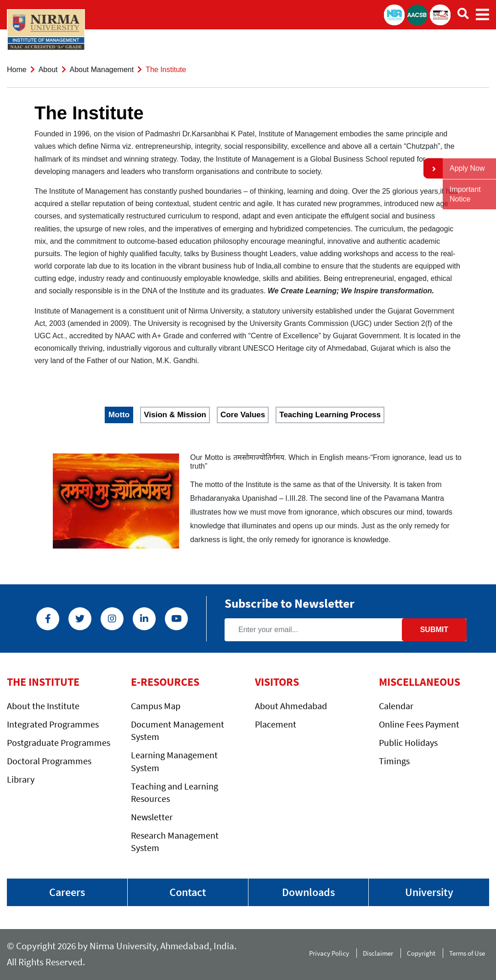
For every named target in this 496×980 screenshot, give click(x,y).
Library (21, 779)
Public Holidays (408, 742)
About (48, 70)
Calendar (396, 706)
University (429, 892)
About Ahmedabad (291, 706)
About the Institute (43, 706)
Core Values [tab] (243, 415)
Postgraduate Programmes (59, 742)
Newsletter (152, 817)
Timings (394, 761)
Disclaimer (378, 953)
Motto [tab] (119, 415)
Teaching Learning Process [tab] (330, 415)
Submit (434, 630)
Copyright (421, 953)
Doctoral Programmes (49, 761)
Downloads (308, 892)
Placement (276, 724)
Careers (67, 892)
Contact (188, 892)
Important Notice (465, 194)
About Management (102, 70)
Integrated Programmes (53, 724)
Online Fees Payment (419, 724)
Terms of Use (469, 953)
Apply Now (467, 168)
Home (17, 70)
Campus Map (156, 706)
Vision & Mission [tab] (175, 415)
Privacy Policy (329, 953)
